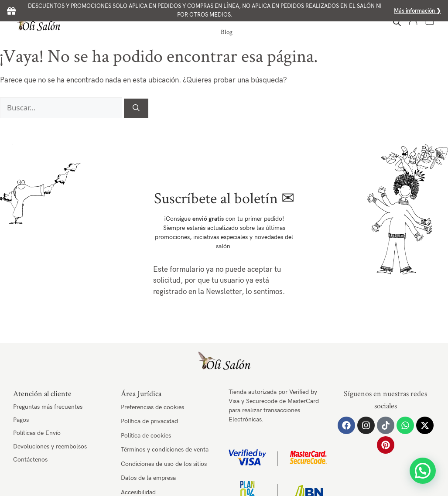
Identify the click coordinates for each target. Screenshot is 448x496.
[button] (423, 471)
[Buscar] (136, 108)
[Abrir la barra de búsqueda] (397, 22)
